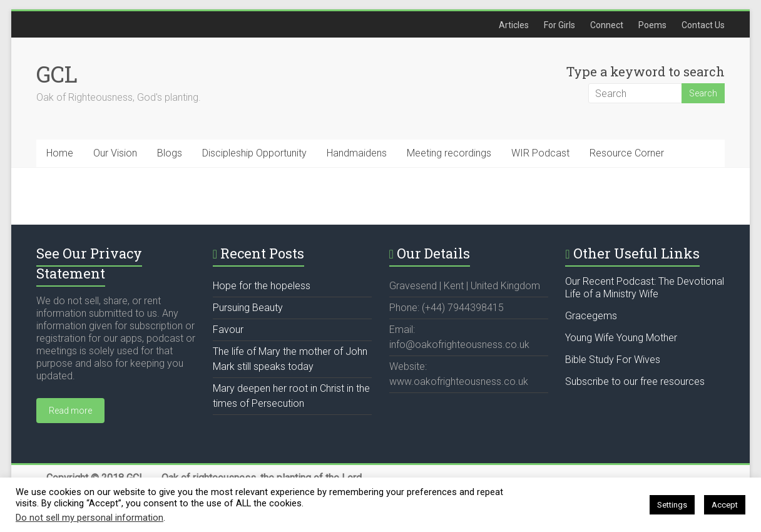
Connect (607, 25)
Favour (228, 330)
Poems (652, 25)
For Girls (559, 25)
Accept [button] (725, 505)
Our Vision (115, 153)
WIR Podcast (540, 153)
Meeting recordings (449, 153)
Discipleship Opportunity (254, 153)
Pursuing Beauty (248, 308)
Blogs (170, 153)
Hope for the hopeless (262, 286)
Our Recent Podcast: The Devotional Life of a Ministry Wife (645, 288)
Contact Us (703, 25)
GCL (57, 74)
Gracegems (591, 316)
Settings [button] (672, 505)
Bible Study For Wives (613, 360)
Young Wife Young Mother (621, 338)
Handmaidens (357, 153)
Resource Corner (627, 153)
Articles (514, 25)
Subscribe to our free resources (635, 381)
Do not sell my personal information (89, 518)
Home (60, 153)
